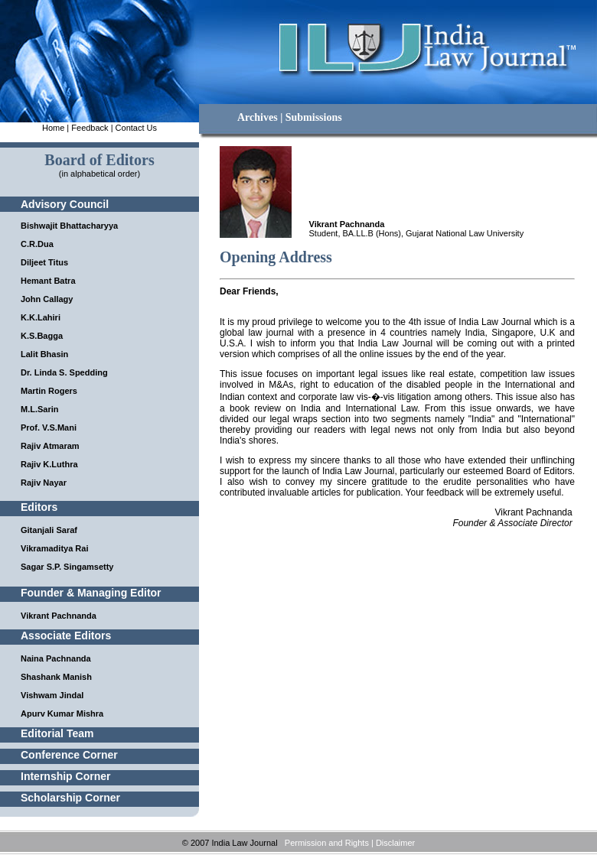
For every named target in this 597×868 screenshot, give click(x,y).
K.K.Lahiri (41, 317)
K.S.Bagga (42, 336)
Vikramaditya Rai (54, 548)
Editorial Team (57, 733)
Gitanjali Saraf (49, 530)
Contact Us (136, 128)
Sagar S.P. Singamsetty (67, 567)
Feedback (90, 128)
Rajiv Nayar (44, 483)
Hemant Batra (48, 281)
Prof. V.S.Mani (49, 427)
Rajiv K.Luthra (49, 464)
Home (53, 128)
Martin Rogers (49, 391)
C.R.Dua (37, 244)
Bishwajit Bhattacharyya (69, 226)
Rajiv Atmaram (50, 446)
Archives (258, 117)
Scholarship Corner (70, 798)
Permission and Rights (327, 843)
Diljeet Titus (44, 262)
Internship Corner (65, 776)
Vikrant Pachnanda (59, 616)
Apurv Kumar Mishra (62, 714)
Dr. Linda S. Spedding (64, 372)
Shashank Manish (56, 677)
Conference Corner (69, 755)
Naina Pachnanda (56, 658)
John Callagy (47, 299)
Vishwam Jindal (52, 695)
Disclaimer (395, 843)
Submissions (314, 117)
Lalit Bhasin (44, 354)
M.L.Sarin (40, 409)
